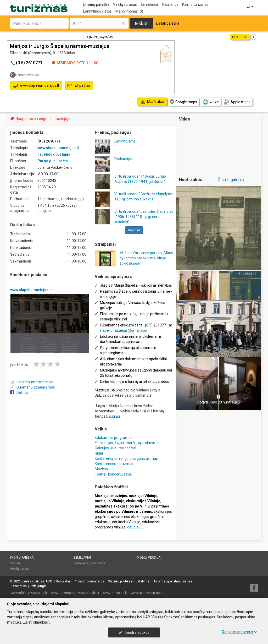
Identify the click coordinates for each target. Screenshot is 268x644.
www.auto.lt (39, 593)
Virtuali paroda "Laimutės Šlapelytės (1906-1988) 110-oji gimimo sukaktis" (144, 217)
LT (250, 6)
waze (210, 102)
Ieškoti (142, 23)
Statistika (20, 586)
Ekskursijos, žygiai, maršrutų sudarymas (128, 443)
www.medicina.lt (115, 593)
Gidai (99, 453)
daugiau (44, 211)
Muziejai (102, 469)
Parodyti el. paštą (53, 161)
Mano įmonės (129, 11)
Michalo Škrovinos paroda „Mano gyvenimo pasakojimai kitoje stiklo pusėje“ (146, 258)
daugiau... (135, 527)
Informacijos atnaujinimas (173, 581)
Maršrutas (98, 563)
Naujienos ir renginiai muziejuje (43, 119)
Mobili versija (149, 558)
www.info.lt (19, 593)
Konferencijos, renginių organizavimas (126, 459)
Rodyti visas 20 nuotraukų (219, 400)
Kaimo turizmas (195, 4)
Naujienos (170, 4)
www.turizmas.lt (63, 593)
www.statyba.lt (89, 593)
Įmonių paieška (96, 4)
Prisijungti (38, 586)
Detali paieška (168, 23)
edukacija (103, 522)
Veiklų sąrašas (125, 4)
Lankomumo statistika (32, 382)
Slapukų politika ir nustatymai (129, 581)
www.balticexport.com (147, 593)
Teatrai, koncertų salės (113, 474)
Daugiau (134, 230)
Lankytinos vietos (97, 11)
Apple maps (237, 102)
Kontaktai (63, 581)
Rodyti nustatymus (240, 632)
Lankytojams (125, 141)
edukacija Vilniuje (126, 522)
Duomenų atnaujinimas (33, 387)
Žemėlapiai (150, 4)
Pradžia (15, 563)
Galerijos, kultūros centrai (115, 448)
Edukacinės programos (114, 438)
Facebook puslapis (54, 154)
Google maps (184, 102)
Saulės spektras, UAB (37, 581)
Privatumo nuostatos (89, 581)
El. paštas (79, 86)
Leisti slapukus (134, 632)
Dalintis (19, 392)
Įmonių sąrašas (100, 37)
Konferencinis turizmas (114, 464)
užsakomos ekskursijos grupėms (138, 517)
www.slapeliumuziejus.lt (36, 86)
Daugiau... (114, 416)
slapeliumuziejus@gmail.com (124, 330)
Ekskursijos (124, 159)
